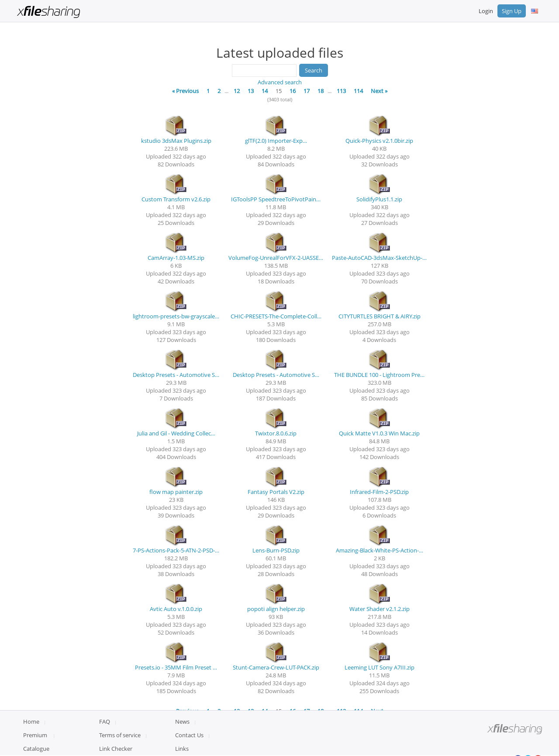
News (182, 743)
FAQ (105, 743)
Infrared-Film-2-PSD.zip (379, 492)
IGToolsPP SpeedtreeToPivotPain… (276, 199)
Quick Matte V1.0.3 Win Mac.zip (379, 433)
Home (31, 743)
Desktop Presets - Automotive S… (176, 375)
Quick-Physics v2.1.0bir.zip (379, 141)
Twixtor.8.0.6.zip (276, 433)
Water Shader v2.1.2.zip (380, 609)
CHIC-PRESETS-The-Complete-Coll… (276, 316)
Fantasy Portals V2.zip (276, 492)
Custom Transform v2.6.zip (176, 199)
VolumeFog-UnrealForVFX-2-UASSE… (276, 258)
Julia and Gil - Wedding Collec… (176, 433)
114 (358, 91)
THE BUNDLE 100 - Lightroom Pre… (379, 375)
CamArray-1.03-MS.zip (176, 258)
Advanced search (280, 82)
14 (265, 91)
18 (321, 91)
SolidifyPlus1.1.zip (379, 199)
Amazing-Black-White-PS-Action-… (380, 550)
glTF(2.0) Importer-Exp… (276, 141)
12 (237, 91)
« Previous (185, 91)
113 (341, 91)
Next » (379, 91)
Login (486, 11)
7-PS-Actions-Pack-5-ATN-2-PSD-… (176, 550)
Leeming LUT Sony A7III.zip (380, 667)
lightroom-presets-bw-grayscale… (176, 316)
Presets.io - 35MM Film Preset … (176, 667)
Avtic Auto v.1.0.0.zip (176, 609)
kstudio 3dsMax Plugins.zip (176, 141)
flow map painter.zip (176, 492)
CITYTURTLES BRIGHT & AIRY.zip (380, 316)
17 (307, 91)
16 (293, 91)
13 (251, 91)
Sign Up (512, 11)
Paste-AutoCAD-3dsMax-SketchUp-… (379, 258)
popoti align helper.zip (276, 609)
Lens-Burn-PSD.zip (276, 550)
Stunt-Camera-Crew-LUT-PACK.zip (276, 667)
